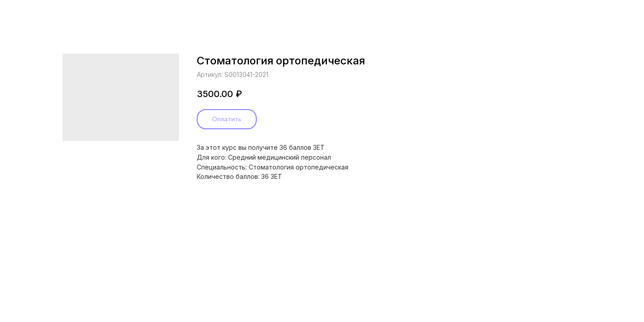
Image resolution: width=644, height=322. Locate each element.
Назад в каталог (42, 14)
